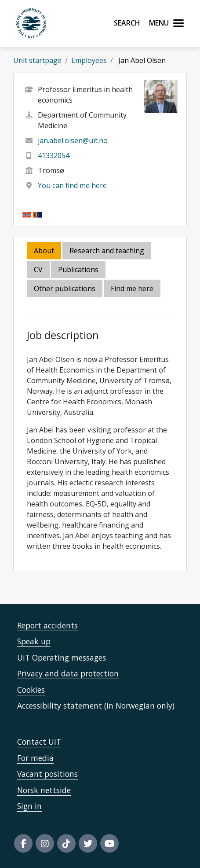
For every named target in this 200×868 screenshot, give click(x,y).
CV (38, 270)
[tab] (79, 270)
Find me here (132, 288)
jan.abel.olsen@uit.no (73, 140)
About (44, 251)
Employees (89, 60)
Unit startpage (37, 60)
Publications (78, 270)
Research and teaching (107, 251)
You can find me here (72, 185)
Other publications (65, 288)
